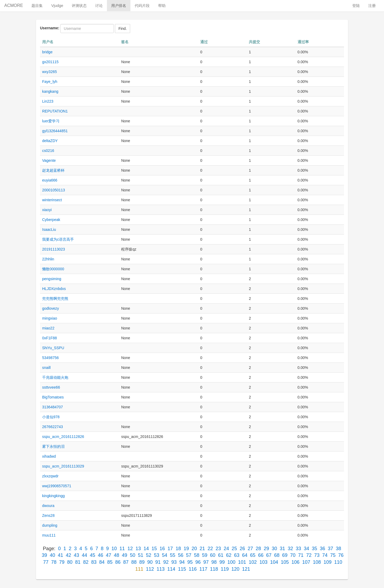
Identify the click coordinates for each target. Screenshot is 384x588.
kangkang (50, 91)
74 (325, 555)
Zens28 (48, 515)
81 (78, 562)
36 (322, 549)
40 (53, 555)
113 (161, 569)
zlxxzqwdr (50, 476)
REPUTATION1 (55, 111)
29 (266, 549)
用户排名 (119, 6)
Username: (50, 28)
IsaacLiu (49, 229)
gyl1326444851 (55, 131)
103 (263, 562)
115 (182, 569)
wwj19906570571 (57, 486)
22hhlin (48, 259)
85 (110, 562)
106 (295, 562)
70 (293, 555)
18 (178, 549)
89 (142, 562)
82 (86, 562)
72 (309, 555)
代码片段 (142, 6)
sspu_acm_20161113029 (63, 466)
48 (117, 555)
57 (189, 555)
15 (154, 549)
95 (190, 562)
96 (198, 562)
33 (298, 549)
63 (237, 555)
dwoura (48, 506)
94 (182, 562)
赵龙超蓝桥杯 (53, 170)
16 (162, 549)
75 (333, 555)
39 (45, 555)
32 (290, 549)
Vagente (49, 160)
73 (317, 555)
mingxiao (50, 318)
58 (197, 555)
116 (193, 569)
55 (173, 555)
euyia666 (50, 180)
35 (314, 549)
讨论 (99, 6)
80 (70, 562)
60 (213, 555)
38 (338, 549)
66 (261, 555)
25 (234, 549)
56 (181, 555)
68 (277, 555)
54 (165, 555)
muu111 (49, 535)
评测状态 (79, 6)
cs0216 (48, 151)
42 (69, 555)
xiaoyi (47, 210)
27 (250, 549)
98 (214, 562)
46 (101, 555)
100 (231, 562)
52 (149, 555)
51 (141, 555)
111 (139, 569)
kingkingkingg (53, 496)
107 (306, 562)
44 (85, 555)
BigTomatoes (53, 397)
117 (203, 569)
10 (114, 549)
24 (226, 549)
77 (46, 562)
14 (146, 549)
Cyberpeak (51, 220)
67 (269, 555)
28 (258, 549)
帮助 (162, 6)
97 (206, 562)
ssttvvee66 (51, 387)
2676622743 (53, 427)
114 (171, 569)
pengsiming (52, 279)
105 (285, 562)
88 (134, 562)
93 (174, 562)
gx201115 (50, 62)
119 (225, 569)
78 (54, 562)
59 (205, 555)
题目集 (37, 6)
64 (245, 555)
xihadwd (49, 456)
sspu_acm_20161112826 (63, 437)
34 (306, 549)
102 (253, 562)
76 (341, 555)
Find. (123, 29)
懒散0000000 (53, 269)
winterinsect (52, 200)
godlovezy (51, 308)
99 (222, 562)
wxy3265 (49, 72)
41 (61, 555)
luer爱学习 (51, 121)
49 (125, 555)
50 (133, 555)
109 (327, 562)
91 (158, 562)
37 (330, 549)
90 (150, 562)
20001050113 (54, 190)
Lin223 (48, 101)
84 (102, 562)
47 (109, 555)
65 (253, 555)
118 (214, 569)
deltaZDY (50, 141)
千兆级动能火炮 (55, 377)
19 (186, 549)
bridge (47, 52)
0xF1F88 (49, 338)
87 (126, 562)
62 (229, 555)
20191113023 (54, 249)
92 (166, 562)
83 (94, 562)
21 (202, 549)
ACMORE (14, 5)
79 (62, 562)
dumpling (50, 525)
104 (274, 562)
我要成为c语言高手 (58, 239)
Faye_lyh (50, 82)
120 (235, 569)
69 (285, 555)
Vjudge (57, 6)
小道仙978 (51, 417)
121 (246, 569)
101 (242, 562)
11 (122, 549)
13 (138, 549)
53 (157, 555)
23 (218, 549)
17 (170, 549)
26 (242, 549)
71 (301, 555)
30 (274, 549)
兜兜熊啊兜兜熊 (55, 299)
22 (210, 549)
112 (150, 569)
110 (338, 562)
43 (77, 555)
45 (93, 555)
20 (194, 549)
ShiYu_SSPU (53, 348)
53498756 (50, 358)
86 (118, 562)
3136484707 (53, 407)
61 (221, 555)
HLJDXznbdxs (54, 289)
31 (282, 549)
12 (130, 549)
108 (317, 562)
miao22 (48, 328)
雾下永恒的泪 (53, 446)
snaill (46, 368)
